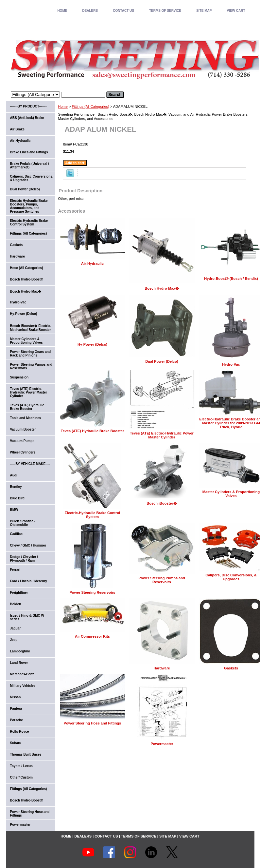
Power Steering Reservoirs (92, 592)
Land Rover (19, 663)
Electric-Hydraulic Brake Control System (92, 515)
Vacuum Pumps (22, 441)
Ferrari (15, 570)
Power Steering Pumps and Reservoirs (162, 580)
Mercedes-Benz (22, 674)
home (62, 11)
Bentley (16, 487)
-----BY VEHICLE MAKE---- (30, 464)
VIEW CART (236, 11)
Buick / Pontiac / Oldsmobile (23, 523)
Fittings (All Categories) (90, 106)
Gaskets (231, 668)
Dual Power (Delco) (162, 361)
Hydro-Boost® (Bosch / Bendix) (231, 279)
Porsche (17, 720)
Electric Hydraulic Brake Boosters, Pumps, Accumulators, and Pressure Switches (29, 206)
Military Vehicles (23, 686)
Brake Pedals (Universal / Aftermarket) (30, 165)
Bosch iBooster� (162, 503)
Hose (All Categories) (27, 268)
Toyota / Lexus (21, 766)
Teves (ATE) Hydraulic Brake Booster (92, 431)
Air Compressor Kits (92, 636)
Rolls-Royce (20, 732)
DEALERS (90, 11)
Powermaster (162, 744)
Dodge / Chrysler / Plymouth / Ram (24, 559)
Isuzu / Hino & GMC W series (27, 617)
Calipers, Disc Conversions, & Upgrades (231, 577)
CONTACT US (123, 11)
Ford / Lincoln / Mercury (29, 581)
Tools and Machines (26, 418)
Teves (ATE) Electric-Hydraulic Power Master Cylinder (162, 435)
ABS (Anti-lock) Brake (27, 118)
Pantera (16, 709)
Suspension (19, 377)
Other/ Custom (21, 777)
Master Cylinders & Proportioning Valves (231, 494)
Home (63, 106)
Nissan (16, 697)
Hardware (162, 668)
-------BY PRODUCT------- (28, 106)
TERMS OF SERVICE (165, 11)
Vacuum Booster (23, 429)
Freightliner (19, 593)
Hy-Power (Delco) (92, 344)
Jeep (14, 640)
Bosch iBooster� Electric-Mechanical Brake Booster (31, 328)
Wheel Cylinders (23, 452)
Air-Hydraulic (92, 263)
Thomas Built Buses (26, 754)
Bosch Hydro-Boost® (27, 279)
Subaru (16, 743)
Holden (16, 604)
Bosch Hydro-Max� (162, 288)
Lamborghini (20, 651)
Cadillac (16, 534)
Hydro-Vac (231, 364)
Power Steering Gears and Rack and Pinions (31, 354)
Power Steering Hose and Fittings (92, 723)
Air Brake (17, 129)
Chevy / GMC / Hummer (28, 545)
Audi (14, 475)
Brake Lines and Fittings (29, 152)
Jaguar (16, 628)
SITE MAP (204, 11)
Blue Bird (17, 498)
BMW (14, 510)
